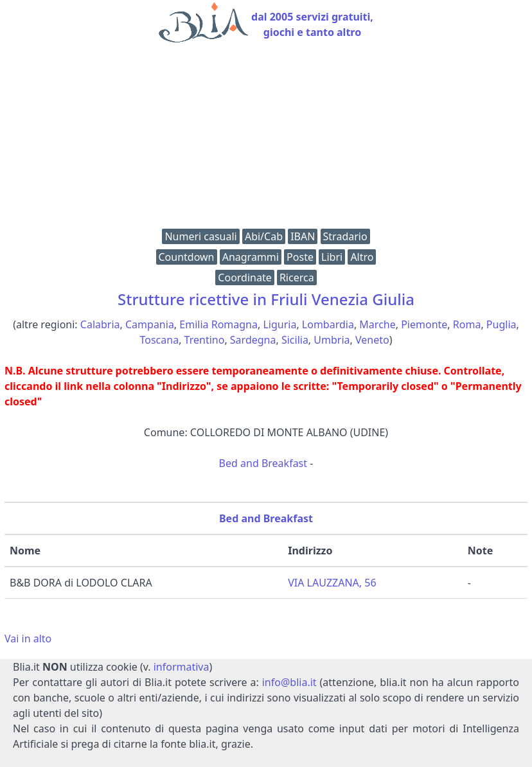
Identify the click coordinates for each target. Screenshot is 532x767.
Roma (467, 324)
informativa (182, 667)
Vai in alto (28, 639)
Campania (150, 324)
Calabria (100, 324)
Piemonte (424, 324)
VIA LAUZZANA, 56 (332, 583)
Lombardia (328, 324)
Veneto (372, 340)
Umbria (332, 340)
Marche (377, 324)
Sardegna (253, 340)
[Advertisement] (266, 139)
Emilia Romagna (218, 324)
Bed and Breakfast (263, 463)
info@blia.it (289, 682)
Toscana (160, 340)
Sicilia (295, 340)
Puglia (501, 324)
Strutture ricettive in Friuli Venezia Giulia (266, 299)
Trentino (205, 340)
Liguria (279, 324)
